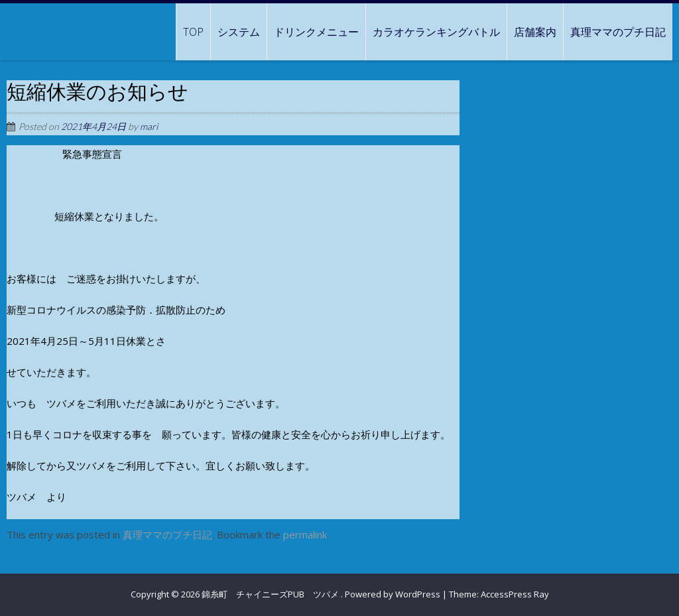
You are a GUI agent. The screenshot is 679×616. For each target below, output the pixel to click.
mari (149, 126)
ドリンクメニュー (316, 32)
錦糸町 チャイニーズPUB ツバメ (271, 594)
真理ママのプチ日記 (618, 32)
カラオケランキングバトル (436, 32)
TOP (193, 32)
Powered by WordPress (393, 594)
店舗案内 (535, 32)
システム (239, 32)
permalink (305, 534)
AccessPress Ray (515, 594)
